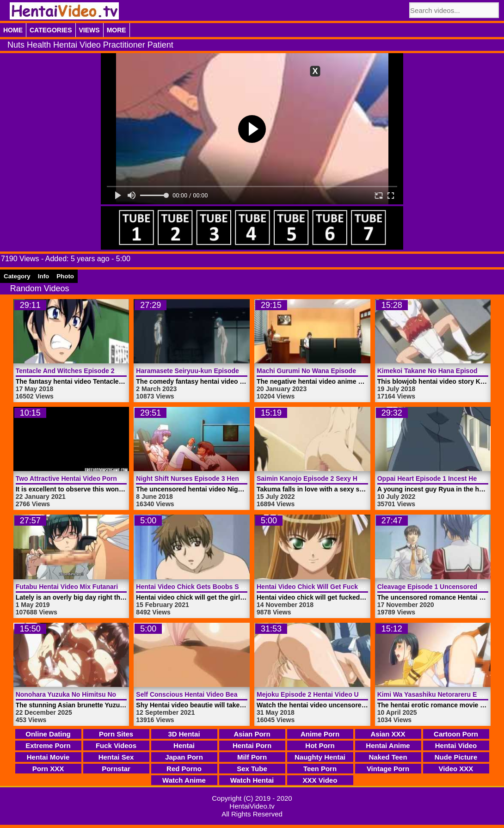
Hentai (184, 745)
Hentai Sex (116, 757)
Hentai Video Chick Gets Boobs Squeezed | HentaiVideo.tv (225, 587)
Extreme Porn (48, 745)
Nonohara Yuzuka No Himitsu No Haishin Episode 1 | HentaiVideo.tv (120, 694)
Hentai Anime (388, 745)
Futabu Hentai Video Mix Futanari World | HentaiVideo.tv (102, 587)
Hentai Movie (48, 757)
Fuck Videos (116, 745)
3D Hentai (184, 734)
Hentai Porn (252, 745)
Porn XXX (48, 769)
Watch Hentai (252, 780)
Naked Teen (388, 757)
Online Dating (48, 734)
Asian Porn (252, 734)
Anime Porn (320, 734)
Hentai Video (456, 745)
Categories (51, 30)
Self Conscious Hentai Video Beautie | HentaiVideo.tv (218, 694)
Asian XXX (388, 734)
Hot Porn (320, 745)
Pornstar (116, 769)
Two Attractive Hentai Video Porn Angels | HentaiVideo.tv (103, 478)
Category (17, 276)
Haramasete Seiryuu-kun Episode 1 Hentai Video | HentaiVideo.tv (236, 371)
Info (43, 276)
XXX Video (320, 780)
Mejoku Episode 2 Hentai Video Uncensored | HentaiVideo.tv (349, 694)
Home (13, 30)
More (117, 30)
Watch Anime (184, 780)
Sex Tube (252, 769)
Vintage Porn (388, 769)
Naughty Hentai (320, 757)
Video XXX (456, 769)
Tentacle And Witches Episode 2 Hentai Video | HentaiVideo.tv (111, 371)
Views (89, 30)
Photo (65, 276)
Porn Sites (116, 734)
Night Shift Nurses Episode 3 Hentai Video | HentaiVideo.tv (226, 478)
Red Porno (184, 769)
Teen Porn (320, 769)
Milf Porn (252, 757)
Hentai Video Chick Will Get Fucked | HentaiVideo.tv (336, 587)
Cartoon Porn (456, 734)
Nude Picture (456, 757)
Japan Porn (184, 757)
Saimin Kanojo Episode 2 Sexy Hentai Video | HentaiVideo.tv (349, 478)
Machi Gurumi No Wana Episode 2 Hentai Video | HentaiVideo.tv (355, 371)
